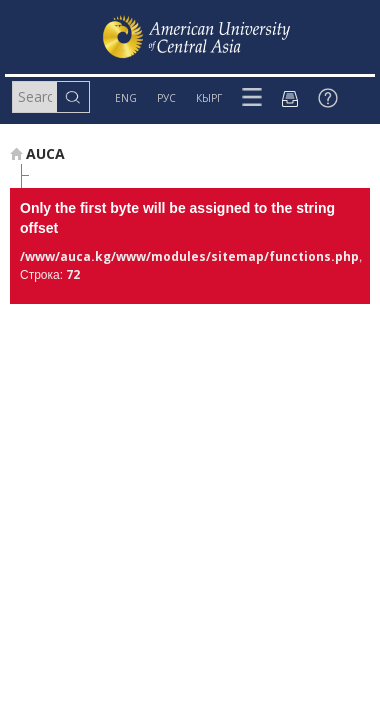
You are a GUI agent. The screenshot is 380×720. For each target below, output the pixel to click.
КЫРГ (209, 98)
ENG (126, 98)
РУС (166, 98)
